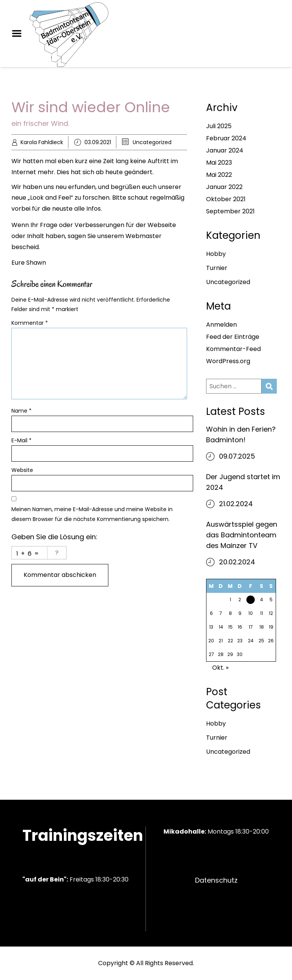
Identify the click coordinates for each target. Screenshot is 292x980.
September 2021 (230, 211)
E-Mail (21, 440)
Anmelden (221, 325)
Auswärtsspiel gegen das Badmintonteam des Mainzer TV (242, 535)
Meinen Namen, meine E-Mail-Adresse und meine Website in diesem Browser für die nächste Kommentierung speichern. (92, 514)
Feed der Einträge (233, 337)
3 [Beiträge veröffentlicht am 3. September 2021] (251, 601)
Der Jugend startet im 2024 (243, 482)
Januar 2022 (224, 187)
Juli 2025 (219, 126)
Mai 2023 (219, 163)
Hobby (216, 254)
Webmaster (144, 236)
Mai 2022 (219, 175)
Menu (19, 33)
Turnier (217, 268)
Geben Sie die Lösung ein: (54, 537)
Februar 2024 (226, 138)
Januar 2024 (225, 150)
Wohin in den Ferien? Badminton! (241, 434)
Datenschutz (216, 880)
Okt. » (220, 668)
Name (21, 411)
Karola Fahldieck (42, 142)
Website (22, 470)
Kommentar (30, 323)
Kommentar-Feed (233, 349)
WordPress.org (228, 361)
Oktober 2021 (226, 199)
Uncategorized (152, 142)
